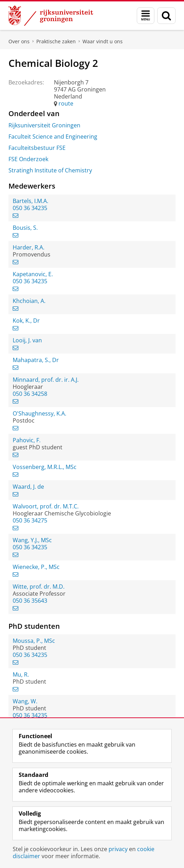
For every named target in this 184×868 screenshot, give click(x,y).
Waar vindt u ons (103, 41)
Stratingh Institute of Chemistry (50, 170)
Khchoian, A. (29, 301)
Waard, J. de (28, 487)
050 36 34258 (30, 394)
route (66, 103)
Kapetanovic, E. (33, 274)
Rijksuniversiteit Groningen (44, 125)
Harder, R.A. (29, 247)
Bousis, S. (25, 228)
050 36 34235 (30, 208)
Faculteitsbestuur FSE (37, 148)
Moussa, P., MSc (34, 641)
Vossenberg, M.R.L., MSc (45, 467)
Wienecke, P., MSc (36, 567)
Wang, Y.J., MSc (32, 540)
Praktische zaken (56, 41)
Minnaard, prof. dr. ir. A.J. (46, 380)
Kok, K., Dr (26, 321)
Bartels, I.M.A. (30, 201)
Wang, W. (25, 701)
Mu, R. (21, 674)
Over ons (19, 41)
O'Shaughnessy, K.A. (39, 413)
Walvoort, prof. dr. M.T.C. (46, 506)
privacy (118, 849)
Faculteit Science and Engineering (53, 137)
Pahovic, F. (27, 440)
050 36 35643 (30, 601)
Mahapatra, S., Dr (36, 360)
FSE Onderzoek (28, 159)
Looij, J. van (27, 340)
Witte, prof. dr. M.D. (39, 587)
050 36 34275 (30, 520)
